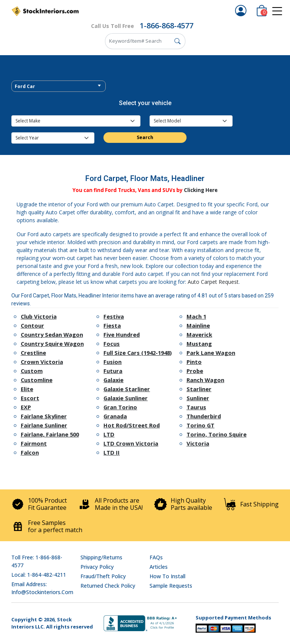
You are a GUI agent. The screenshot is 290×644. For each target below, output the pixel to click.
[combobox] (59, 86)
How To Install (167, 576)
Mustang (199, 344)
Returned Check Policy (108, 586)
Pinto (194, 362)
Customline (37, 380)
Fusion (113, 362)
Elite (27, 389)
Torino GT (201, 425)
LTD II (112, 452)
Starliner (199, 389)
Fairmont (34, 443)
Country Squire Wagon (52, 344)
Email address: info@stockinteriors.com (42, 588)
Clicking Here (201, 190)
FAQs (156, 557)
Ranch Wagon (205, 380)
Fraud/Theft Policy (103, 576)
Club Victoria (39, 316)
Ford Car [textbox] (25, 86)
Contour (32, 325)
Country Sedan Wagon (52, 334)
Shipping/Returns (101, 557)
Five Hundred (122, 334)
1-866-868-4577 (167, 26)
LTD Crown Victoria (131, 443)
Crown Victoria (42, 362)
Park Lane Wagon (211, 353)
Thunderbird (204, 416)
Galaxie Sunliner (126, 398)
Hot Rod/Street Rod (132, 425)
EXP (26, 407)
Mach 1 (196, 316)
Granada (115, 416)
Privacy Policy (97, 567)
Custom (32, 371)
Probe (195, 371)
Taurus (196, 407)
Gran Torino (120, 407)
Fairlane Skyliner (44, 416)
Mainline (198, 325)
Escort (30, 398)
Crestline (33, 353)
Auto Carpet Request (213, 282)
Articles (159, 567)
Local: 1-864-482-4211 (39, 575)
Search (145, 137)
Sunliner (198, 398)
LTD (109, 434)
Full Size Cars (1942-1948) (138, 353)
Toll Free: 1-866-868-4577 (37, 561)
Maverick (199, 334)
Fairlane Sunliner (44, 425)
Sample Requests (171, 586)
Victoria (198, 443)
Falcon (30, 452)
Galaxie (113, 380)
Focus (112, 344)
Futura (113, 371)
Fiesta (112, 325)
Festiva (114, 316)
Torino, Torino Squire (217, 434)
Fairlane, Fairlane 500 (50, 434)
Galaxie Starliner (127, 389)
